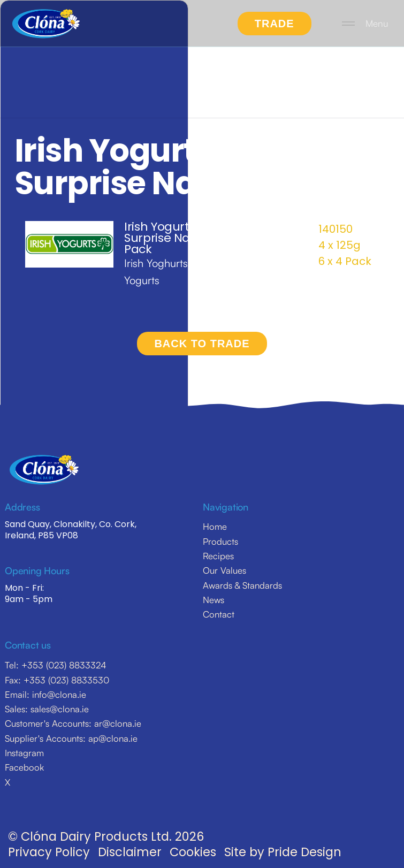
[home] (46, 24)
